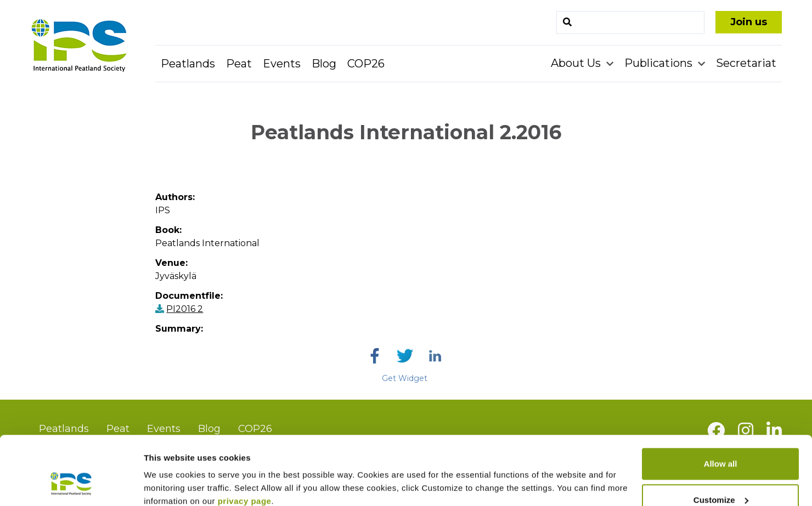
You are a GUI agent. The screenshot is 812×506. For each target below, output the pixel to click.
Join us (749, 22)
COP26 (366, 64)
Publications (660, 63)
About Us (577, 63)
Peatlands (188, 64)
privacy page (245, 442)
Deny (721, 477)
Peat (239, 64)
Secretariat (746, 63)
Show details (169, 472)
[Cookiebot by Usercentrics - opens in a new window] (71, 485)
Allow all (721, 405)
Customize (721, 441)
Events (282, 64)
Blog (324, 64)
